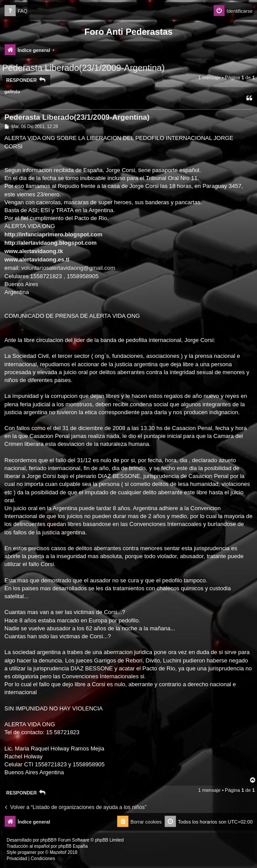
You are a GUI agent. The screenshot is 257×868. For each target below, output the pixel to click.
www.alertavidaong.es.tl (37, 259)
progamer (27, 852)
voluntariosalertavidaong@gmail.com (68, 268)
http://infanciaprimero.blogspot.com (53, 234)
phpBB (47, 840)
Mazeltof (58, 852)
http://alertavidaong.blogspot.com (50, 243)
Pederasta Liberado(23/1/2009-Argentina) (83, 68)
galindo (12, 92)
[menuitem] (16, 11)
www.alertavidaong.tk (34, 251)
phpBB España (73, 846)
